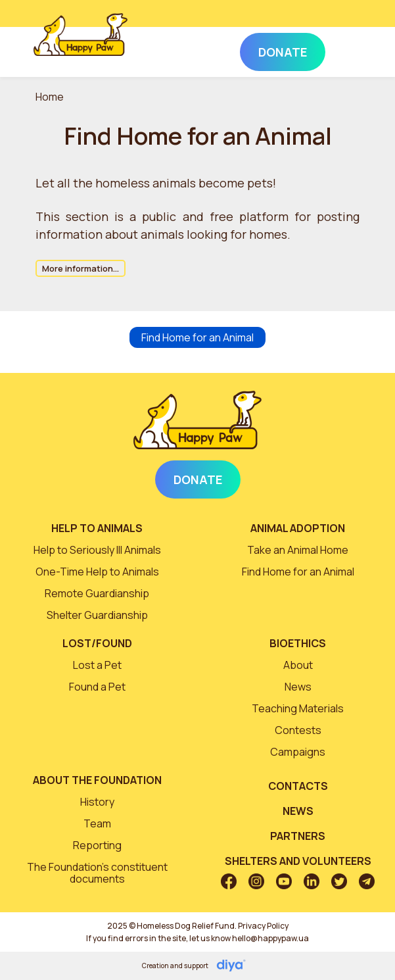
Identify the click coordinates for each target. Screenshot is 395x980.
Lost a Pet (97, 665)
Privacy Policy (263, 926)
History (97, 802)
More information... (81, 268)
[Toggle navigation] (344, 49)
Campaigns (298, 752)
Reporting (97, 845)
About (298, 665)
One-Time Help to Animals (97, 572)
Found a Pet (97, 687)
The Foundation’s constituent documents (97, 873)
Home (50, 97)
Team (97, 823)
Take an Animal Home (298, 550)
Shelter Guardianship (97, 615)
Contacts (298, 786)
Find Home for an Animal (197, 337)
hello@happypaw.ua (270, 938)
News (298, 687)
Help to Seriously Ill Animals (97, 550)
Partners (298, 836)
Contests (298, 730)
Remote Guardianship (97, 593)
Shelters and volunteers (298, 861)
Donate (198, 479)
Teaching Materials (298, 708)
